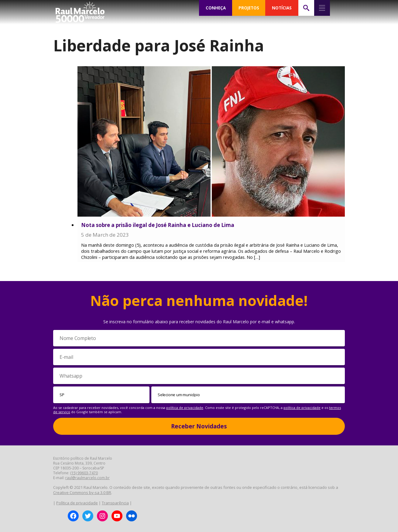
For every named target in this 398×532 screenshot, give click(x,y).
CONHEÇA (216, 8)
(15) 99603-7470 (84, 473)
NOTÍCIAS (282, 8)
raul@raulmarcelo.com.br (87, 478)
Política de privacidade (77, 503)
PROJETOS (249, 8)
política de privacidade (185, 408)
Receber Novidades (199, 426)
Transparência (115, 503)
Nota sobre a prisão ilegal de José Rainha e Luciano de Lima (158, 225)
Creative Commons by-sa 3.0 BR (82, 493)
